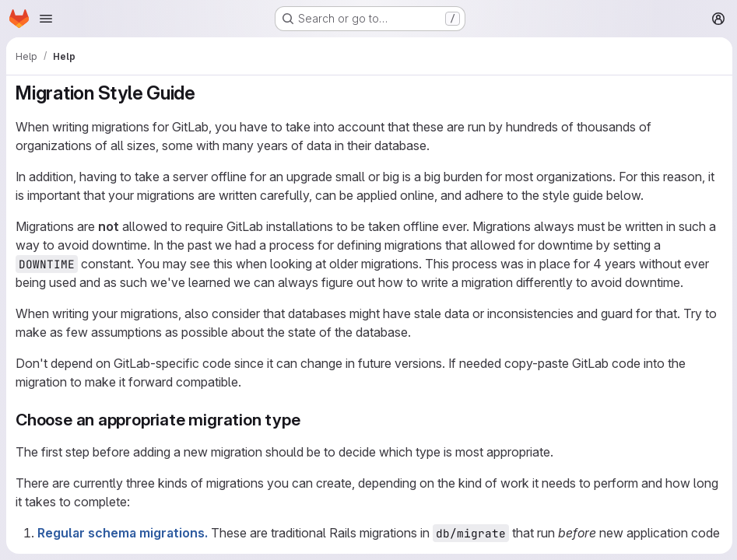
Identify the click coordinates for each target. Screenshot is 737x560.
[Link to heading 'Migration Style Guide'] (205, 93)
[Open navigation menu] (46, 19)
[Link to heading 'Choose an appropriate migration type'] (309, 420)
